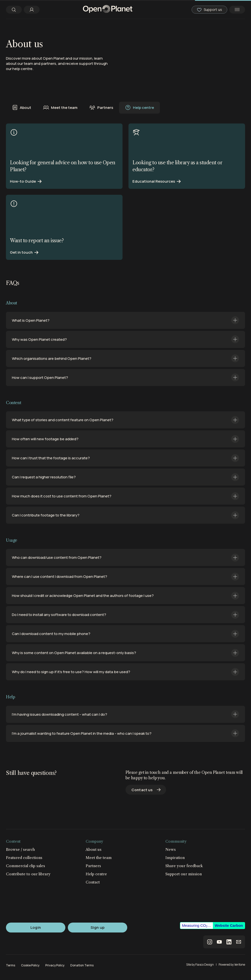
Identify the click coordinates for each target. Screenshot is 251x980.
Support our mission (184, 874)
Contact (93, 882)
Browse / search (20, 849)
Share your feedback (184, 866)
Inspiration (175, 858)
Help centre (139, 108)
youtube (219, 942)
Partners (101, 108)
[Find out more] (64, 156)
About (22, 108)
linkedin (229, 942)
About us (94, 849)
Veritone (240, 965)
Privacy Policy (55, 965)
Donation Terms (82, 965)
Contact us (142, 790)
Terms (11, 965)
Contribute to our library (28, 874)
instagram (210, 942)
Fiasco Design (205, 965)
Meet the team (60, 108)
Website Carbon (229, 925)
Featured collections (24, 858)
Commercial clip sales (25, 866)
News (171, 849)
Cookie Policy (30, 965)
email (239, 942)
